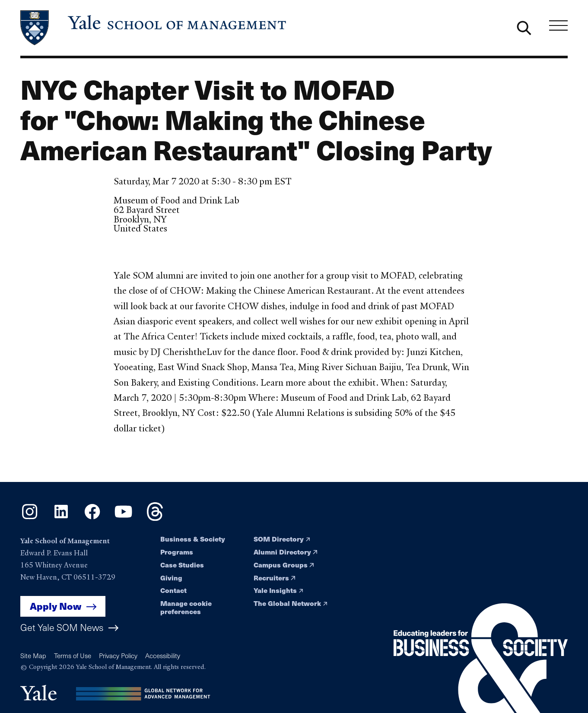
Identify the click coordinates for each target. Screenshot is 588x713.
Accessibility (163, 656)
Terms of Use (73, 656)
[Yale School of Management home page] (154, 28)
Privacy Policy (118, 656)
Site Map (33, 656)
